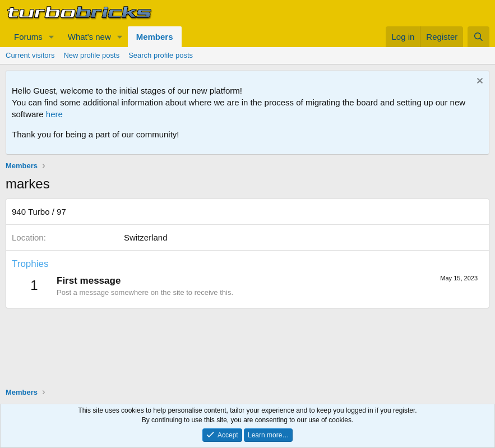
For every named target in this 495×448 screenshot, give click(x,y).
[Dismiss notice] (478, 82)
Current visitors (30, 55)
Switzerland (146, 237)
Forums (28, 37)
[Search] (478, 37)
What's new (89, 37)
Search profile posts (161, 55)
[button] (52, 37)
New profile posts (91, 55)
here (54, 114)
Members (155, 37)
